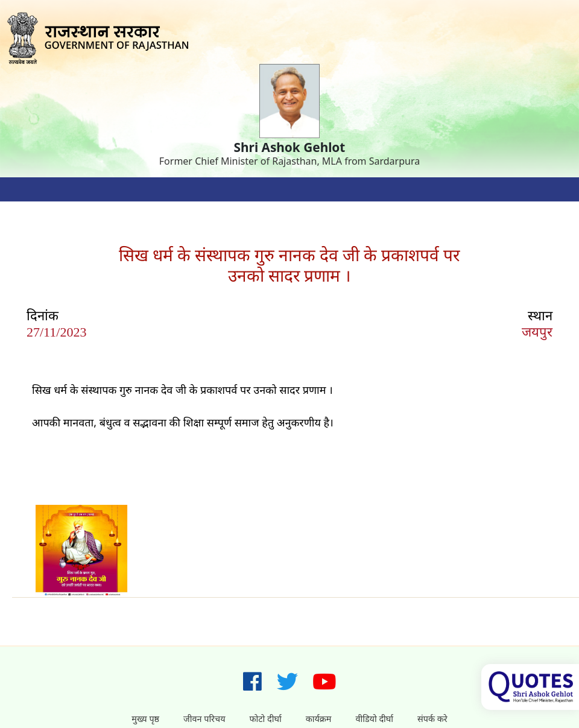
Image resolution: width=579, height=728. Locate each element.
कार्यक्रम (319, 719)
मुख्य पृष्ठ (145, 719)
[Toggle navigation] (24, 189)
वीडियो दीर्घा (374, 719)
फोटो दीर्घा (266, 719)
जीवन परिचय (204, 719)
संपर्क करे (432, 719)
